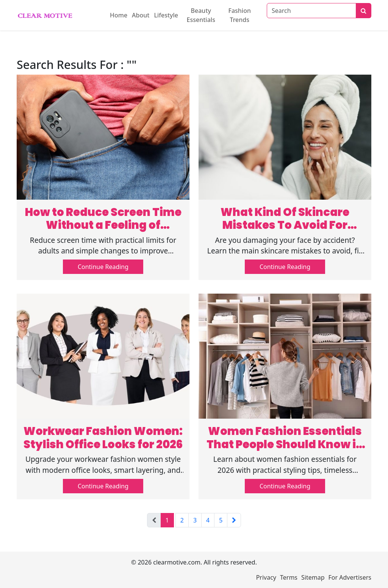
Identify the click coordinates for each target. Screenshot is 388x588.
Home (119, 15)
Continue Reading (103, 267)
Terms (289, 577)
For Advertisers (350, 577)
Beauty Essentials (201, 15)
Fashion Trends (239, 15)
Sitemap (313, 577)
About (141, 15)
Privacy (266, 577)
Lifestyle (166, 15)
